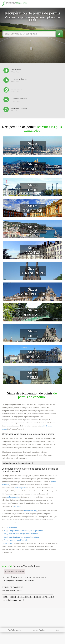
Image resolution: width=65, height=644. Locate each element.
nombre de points (12, 497)
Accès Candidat (39, 630)
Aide (57, 630)
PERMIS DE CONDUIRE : (13, 587)
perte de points (20, 488)
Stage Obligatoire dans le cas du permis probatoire (24, 531)
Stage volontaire (10, 527)
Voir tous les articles (14, 572)
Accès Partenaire (14, 630)
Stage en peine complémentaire (16, 540)
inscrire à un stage (31, 511)
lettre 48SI (16, 506)
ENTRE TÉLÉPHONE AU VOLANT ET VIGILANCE (25, 578)
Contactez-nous (8, 543)
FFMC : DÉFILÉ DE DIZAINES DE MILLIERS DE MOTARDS (29, 597)
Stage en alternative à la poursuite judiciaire (21, 534)
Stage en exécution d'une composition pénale (22, 537)
